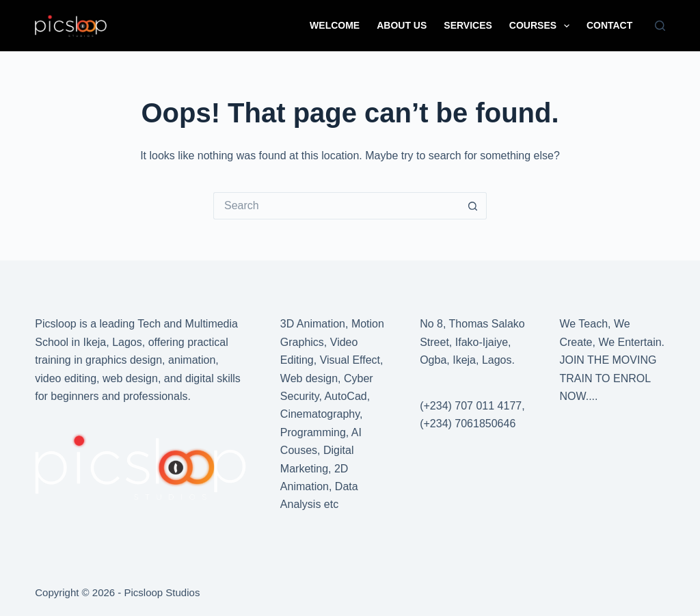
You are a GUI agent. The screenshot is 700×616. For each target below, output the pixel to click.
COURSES (542, 26)
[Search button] (473, 206)
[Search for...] (336, 206)
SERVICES (468, 25)
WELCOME (335, 25)
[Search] (660, 26)
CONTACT (609, 25)
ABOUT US (402, 25)
